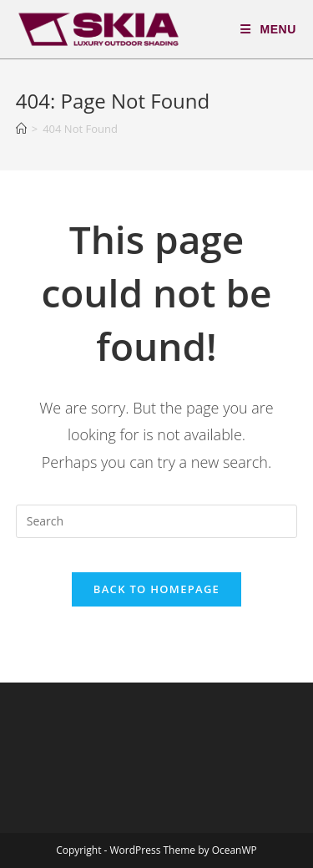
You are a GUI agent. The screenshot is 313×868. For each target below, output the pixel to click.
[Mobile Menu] (268, 29)
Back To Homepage (156, 589)
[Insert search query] (157, 521)
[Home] (21, 129)
